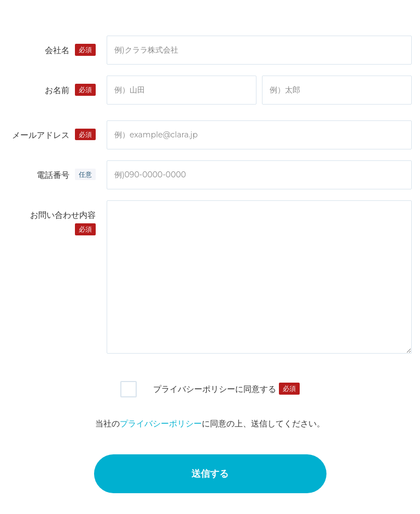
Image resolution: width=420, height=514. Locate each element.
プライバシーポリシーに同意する (215, 389)
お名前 (57, 90)
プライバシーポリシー (161, 423)
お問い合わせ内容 (63, 215)
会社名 (57, 50)
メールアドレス (41, 135)
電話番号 (53, 175)
